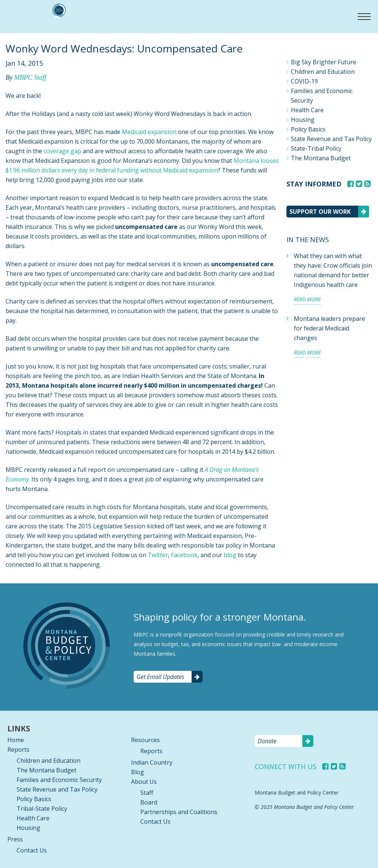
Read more (307, 299)
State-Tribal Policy (316, 148)
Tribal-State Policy (42, 809)
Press (15, 839)
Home (16, 740)
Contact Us (32, 850)
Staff (147, 793)
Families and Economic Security (322, 96)
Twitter (158, 555)
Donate (267, 741)
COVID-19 (304, 81)
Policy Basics (308, 129)
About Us (144, 782)
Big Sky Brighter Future (324, 62)
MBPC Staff (30, 78)
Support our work (320, 212)
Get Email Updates (160, 677)
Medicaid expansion (149, 132)
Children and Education (323, 72)
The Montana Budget (321, 158)
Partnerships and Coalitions (179, 812)
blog (230, 555)
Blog (138, 772)
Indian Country (152, 762)
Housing (303, 120)
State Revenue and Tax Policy (331, 139)
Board (149, 802)
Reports (18, 749)
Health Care (307, 110)
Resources (145, 740)
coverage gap (62, 151)
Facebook (184, 555)
